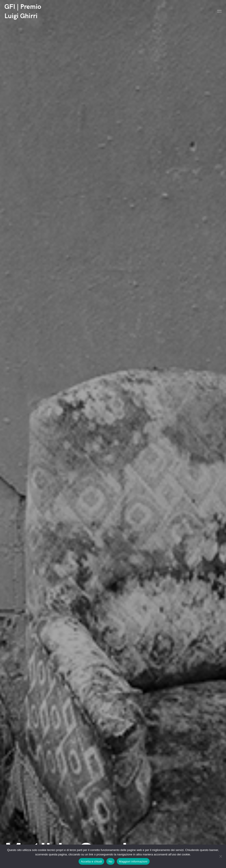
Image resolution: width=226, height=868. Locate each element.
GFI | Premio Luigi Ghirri (23, 11)
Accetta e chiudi (91, 861)
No (110, 861)
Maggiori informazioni (133, 861)
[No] (220, 856)
